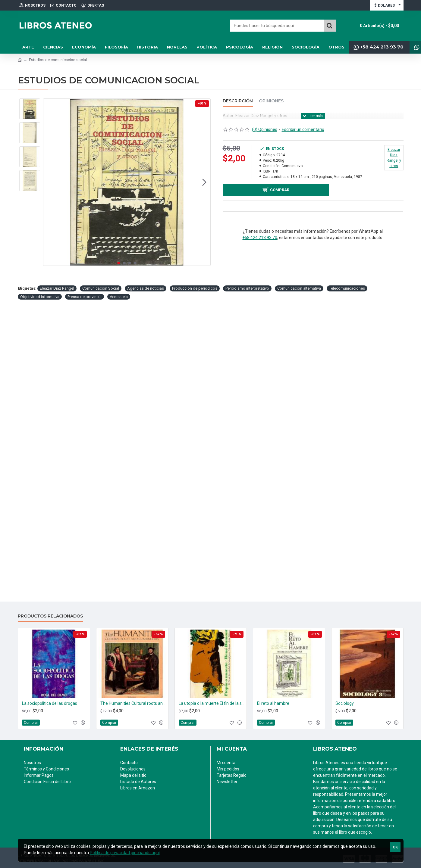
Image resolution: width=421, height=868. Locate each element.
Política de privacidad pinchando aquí (125, 853)
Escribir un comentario (303, 129)
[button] (204, 233)
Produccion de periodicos (195, 389)
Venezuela (119, 398)
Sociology (345, 703)
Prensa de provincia (85, 398)
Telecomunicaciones (347, 389)
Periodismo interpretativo (247, 389)
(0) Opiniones (265, 129)
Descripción (238, 101)
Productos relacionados (50, 616)
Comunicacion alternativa (299, 389)
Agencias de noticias (146, 389)
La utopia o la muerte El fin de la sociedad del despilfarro (212, 703)
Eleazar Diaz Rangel (57, 389)
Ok (395, 847)
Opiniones (271, 101)
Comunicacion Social (101, 389)
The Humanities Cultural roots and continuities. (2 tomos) (134, 703)
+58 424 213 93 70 (260, 239)
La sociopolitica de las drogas (50, 703)
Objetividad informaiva (40, 398)
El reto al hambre (273, 703)
